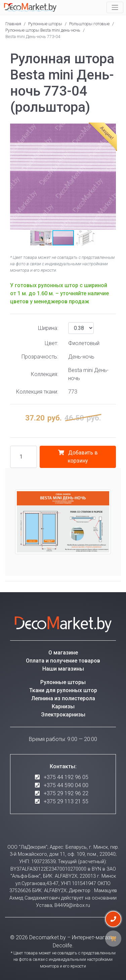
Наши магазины (63, 669)
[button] (16, 176)
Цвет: (51, 343)
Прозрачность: (40, 357)
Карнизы (63, 706)
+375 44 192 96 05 (66, 777)
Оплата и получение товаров (63, 661)
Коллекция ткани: (37, 392)
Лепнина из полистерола (63, 698)
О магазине (63, 653)
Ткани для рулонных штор (63, 690)
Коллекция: (45, 374)
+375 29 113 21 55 (66, 801)
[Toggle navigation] (115, 7)
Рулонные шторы (45, 24)
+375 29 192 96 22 (66, 793)
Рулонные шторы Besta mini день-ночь (43, 30)
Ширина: (48, 328)
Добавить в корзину (78, 457)
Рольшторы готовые (89, 24)
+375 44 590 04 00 (66, 785)
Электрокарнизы (63, 715)
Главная (13, 24)
